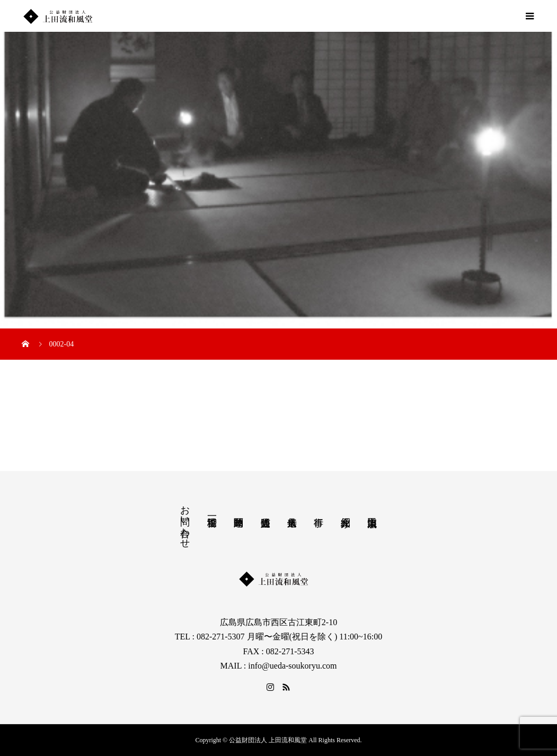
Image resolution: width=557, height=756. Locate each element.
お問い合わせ (185, 521)
